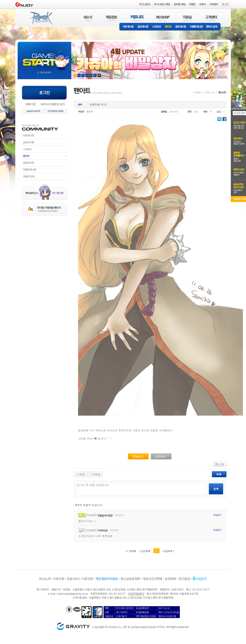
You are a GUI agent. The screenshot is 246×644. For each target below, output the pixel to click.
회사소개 (45, 579)
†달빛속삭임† (105, 515)
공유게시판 (181, 27)
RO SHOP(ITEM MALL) (163, 18)
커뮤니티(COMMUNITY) (137, 18)
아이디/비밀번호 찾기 (53, 104)
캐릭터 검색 (213, 27)
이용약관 (59, 579)
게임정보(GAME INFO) (112, 18)
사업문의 (201, 579)
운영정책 (170, 579)
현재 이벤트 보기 (99, 75)
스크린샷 (157, 27)
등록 (216, 489)
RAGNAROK (41, 18)
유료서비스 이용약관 (80, 579)
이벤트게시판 (196, 27)
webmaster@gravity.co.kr (73, 594)
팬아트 (168, 27)
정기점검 (184, 579)
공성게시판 (143, 27)
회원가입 (31, 104)
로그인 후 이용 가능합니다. (141, 489)
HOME (197, 92)
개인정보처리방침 (107, 579)
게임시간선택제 (152, 579)
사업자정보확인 (136, 594)
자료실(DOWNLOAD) (187, 18)
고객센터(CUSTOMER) (211, 18)
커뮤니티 (210, 92)
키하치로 (103, 530)
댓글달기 (217, 515)
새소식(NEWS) (88, 18)
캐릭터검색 (45, 176)
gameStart (44, 56)
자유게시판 (128, 27)
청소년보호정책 (130, 579)
